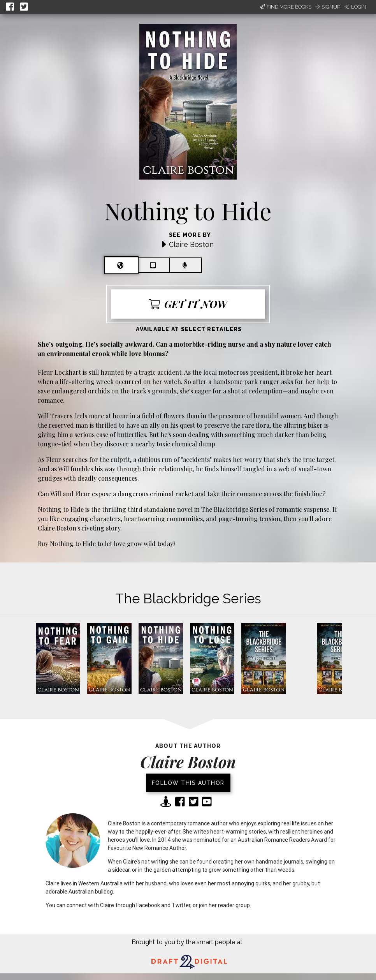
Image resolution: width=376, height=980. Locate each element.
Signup (328, 7)
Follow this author (188, 783)
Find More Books (286, 7)
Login (355, 7)
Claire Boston (191, 244)
